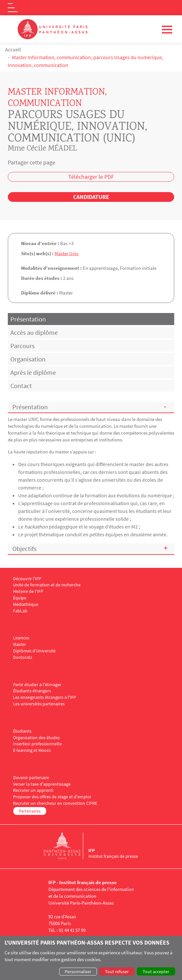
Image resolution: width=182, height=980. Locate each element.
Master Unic (67, 253)
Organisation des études (36, 738)
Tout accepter (156, 972)
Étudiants (22, 731)
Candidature (91, 197)
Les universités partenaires (39, 704)
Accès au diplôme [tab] (34, 332)
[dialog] (91, 958)
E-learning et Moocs (32, 750)
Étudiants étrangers (32, 691)
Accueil (13, 49)
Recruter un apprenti (33, 790)
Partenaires (30, 811)
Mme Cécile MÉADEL (42, 149)
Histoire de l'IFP (28, 591)
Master (19, 644)
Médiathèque (26, 604)
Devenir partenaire (31, 778)
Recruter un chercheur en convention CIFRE (55, 803)
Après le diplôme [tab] (33, 372)
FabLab (20, 611)
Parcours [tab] (22, 346)
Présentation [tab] (28, 319)
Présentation (30, 407)
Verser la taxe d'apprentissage (42, 784)
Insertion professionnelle (37, 744)
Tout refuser (117, 972)
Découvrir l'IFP (27, 579)
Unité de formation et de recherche (47, 585)
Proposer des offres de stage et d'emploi (52, 797)
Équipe (20, 598)
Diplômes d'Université (34, 651)
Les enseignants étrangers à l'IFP (45, 697)
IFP (91, 850)
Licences (21, 638)
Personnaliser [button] (78, 972)
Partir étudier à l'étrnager (37, 685)
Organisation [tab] (28, 359)
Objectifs (24, 549)
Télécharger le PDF (91, 177)
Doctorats (23, 657)
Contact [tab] (21, 386)
